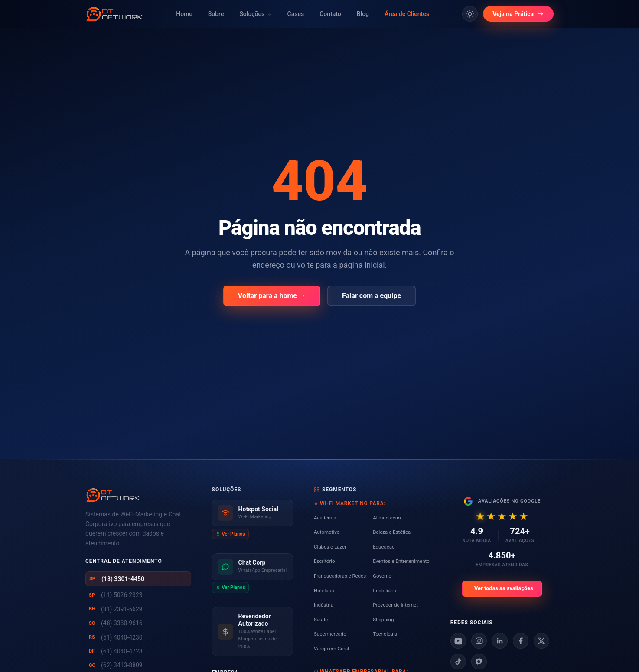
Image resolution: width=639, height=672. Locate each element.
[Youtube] (458, 641)
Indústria (324, 605)
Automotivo (327, 532)
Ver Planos (230, 534)
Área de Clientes (407, 14)
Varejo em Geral (331, 649)
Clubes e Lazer (330, 547)
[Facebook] (521, 641)
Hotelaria (324, 591)
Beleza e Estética (392, 532)
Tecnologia (385, 634)
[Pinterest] (479, 662)
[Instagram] (479, 641)
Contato (330, 14)
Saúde (321, 620)
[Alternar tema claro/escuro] (470, 14)
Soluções (255, 14)
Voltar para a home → (272, 296)
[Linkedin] (500, 641)
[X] (541, 641)
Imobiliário (385, 591)
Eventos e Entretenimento (401, 561)
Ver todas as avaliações (504, 588)
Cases (296, 14)
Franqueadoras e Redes (340, 576)
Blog (363, 14)
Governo (382, 576)
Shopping (383, 620)
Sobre (216, 14)
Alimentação (387, 518)
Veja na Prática (518, 14)
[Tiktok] (458, 662)
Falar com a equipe (372, 296)
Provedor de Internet (395, 605)
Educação (384, 547)
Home (184, 14)
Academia (325, 518)
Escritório (324, 561)
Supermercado (330, 634)
